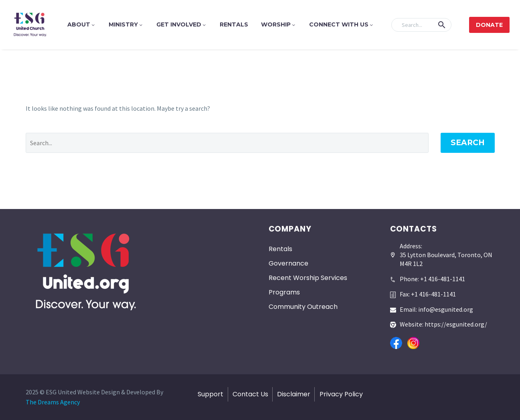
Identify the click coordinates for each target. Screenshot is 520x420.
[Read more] (428, 276)
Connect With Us (342, 24)
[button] (442, 25)
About (82, 24)
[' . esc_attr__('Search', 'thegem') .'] (227, 143)
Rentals (234, 24)
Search (468, 143)
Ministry (126, 24)
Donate (489, 25)
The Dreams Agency (53, 402)
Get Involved (182, 24)
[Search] (421, 25)
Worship (279, 24)
